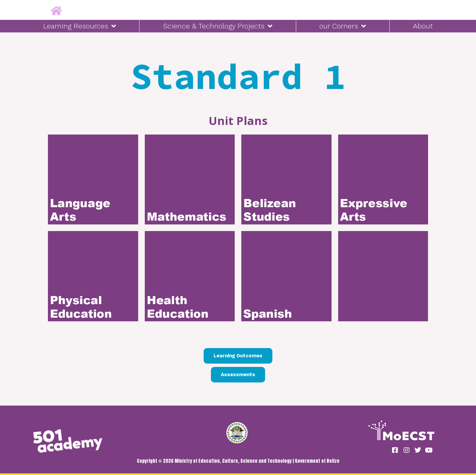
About (423, 25)
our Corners (343, 25)
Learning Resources (80, 25)
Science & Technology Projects (218, 25)
